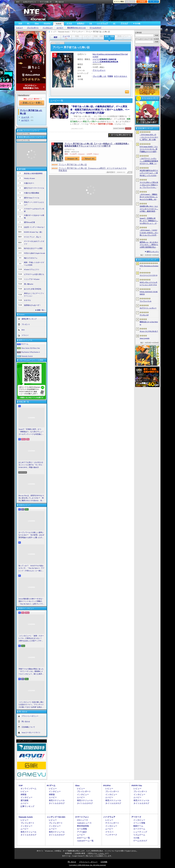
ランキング (154, 2)
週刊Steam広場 (30, 222)
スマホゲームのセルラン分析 (34, 210)
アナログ (124, 23)
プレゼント (26, 324)
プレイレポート (33, 28)
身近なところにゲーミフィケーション (34, 295)
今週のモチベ (29, 183)
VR (91, 23)
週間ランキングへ (153, 252)
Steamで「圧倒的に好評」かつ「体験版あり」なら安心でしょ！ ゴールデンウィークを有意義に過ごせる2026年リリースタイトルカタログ (32, 432)
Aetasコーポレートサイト (31, 732)
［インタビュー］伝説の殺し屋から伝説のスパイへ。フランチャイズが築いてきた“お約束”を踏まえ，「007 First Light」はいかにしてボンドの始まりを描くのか (31, 705)
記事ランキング (27, 806)
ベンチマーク (111, 835)
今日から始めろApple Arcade (35, 253)
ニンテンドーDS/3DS (56, 817)
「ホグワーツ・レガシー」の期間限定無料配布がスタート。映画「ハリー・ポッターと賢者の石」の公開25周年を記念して (149, 161)
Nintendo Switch (27, 356)
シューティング (140, 832)
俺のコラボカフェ (31, 258)
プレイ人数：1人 (100, 76)
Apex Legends (145, 338)
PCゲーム (25, 344)
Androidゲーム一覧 (85, 841)
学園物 (110, 76)
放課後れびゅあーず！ (32, 305)
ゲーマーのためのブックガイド (34, 243)
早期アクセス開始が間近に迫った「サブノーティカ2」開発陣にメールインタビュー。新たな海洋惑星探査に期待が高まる (31, 672)
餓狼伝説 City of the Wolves (149, 323)
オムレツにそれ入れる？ (149, 331)
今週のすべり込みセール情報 (34, 217)
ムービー (60, 28)
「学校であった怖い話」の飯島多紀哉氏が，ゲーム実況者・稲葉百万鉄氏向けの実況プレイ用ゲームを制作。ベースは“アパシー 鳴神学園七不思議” (100, 110)
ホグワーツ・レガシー (148, 308)
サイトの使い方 (46, 2)
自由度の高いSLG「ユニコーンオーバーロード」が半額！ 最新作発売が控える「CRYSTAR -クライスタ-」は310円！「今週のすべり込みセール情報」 (149, 209)
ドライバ (25, 335)
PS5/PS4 (47, 23)
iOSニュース (82, 820)
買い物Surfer (29, 284)
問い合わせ (60, 2)
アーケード (136, 817)
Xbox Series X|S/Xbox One (31, 348)
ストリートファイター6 (149, 275)
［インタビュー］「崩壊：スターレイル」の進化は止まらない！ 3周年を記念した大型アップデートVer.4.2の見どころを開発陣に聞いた (31, 638)
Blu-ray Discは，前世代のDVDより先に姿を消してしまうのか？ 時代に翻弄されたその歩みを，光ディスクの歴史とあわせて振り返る (31, 498)
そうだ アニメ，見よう (33, 237)
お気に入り (130, 2)
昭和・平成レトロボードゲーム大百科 (34, 264)
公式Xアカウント (30, 2)
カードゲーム (139, 829)
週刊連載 (24, 800)
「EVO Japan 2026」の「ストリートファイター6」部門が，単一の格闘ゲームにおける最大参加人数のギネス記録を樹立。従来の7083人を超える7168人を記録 (149, 137)
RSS (18, 2)
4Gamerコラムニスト (32, 269)
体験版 (24, 794)
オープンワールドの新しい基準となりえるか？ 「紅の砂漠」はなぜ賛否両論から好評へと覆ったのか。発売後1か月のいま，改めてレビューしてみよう (31, 535)
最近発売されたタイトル (76, 28)
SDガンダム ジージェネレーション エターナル (149, 283)
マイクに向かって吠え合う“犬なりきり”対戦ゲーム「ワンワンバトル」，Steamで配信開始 (149, 185)
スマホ (69, 23)
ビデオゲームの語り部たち (34, 274)
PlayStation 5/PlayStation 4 (31, 352)
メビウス (96, 59)
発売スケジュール (57, 800)
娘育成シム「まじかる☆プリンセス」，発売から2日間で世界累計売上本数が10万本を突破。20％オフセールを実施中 (149, 245)
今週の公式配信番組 (32, 193)
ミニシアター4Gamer (32, 279)
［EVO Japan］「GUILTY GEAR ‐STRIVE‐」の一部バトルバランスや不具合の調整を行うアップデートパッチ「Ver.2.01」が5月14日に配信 (149, 233)
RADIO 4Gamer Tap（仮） (34, 232)
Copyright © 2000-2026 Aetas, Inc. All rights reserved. (87, 865)
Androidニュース (84, 823)
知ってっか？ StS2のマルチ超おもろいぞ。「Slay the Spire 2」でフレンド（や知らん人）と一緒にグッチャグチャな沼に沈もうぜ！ (31, 568)
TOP (20, 23)
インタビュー (48, 28)
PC (28, 23)
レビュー (20, 28)
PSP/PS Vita (137, 785)
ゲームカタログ (95, 28)
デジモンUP (144, 315)
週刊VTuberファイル (32, 198)
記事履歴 (142, 2)
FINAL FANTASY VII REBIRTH (149, 293)
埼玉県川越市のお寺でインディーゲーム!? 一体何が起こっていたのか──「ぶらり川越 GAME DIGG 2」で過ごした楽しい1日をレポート (149, 173)
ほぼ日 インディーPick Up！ (35, 227)
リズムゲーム (139, 835)
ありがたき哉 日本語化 (33, 289)
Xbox (37, 23)
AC (114, 23)
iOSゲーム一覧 (83, 838)
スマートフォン (82, 817)
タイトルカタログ (57, 803)
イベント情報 (139, 823)
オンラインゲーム (28, 789)
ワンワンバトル (146, 301)
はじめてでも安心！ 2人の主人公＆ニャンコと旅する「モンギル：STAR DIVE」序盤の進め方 (31, 465)
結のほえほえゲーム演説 (33, 248)
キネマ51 (27, 300)
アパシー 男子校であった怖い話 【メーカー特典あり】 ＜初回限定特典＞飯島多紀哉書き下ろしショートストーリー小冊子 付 (97, 145)
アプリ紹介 (82, 832)
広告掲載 (104, 862)
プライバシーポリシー (30, 716)
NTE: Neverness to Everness (149, 267)
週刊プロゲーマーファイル (34, 188)
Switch (59, 24)
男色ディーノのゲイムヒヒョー (34, 203)
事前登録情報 (83, 826)
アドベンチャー (99, 70)
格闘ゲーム (138, 826)
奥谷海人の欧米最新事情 (33, 173)
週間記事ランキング (29, 319)
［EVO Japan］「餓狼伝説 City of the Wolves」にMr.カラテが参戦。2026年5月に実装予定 (149, 197)
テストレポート (112, 823)
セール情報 (82, 829)
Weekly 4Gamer (30, 178)
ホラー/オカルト (121, 76)
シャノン (96, 62)
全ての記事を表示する (121, 135)
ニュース (25, 117)
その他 (136, 838)
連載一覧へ (41, 310)
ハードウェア (102, 23)
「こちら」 (101, 853)
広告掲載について (28, 727)
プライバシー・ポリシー (88, 862)
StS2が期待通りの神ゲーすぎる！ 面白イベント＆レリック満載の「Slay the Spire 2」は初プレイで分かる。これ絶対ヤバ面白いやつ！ (32, 601)
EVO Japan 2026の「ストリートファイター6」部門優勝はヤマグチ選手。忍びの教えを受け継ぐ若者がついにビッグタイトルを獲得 (149, 149)
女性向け (81, 23)
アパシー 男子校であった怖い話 (73, 165)
